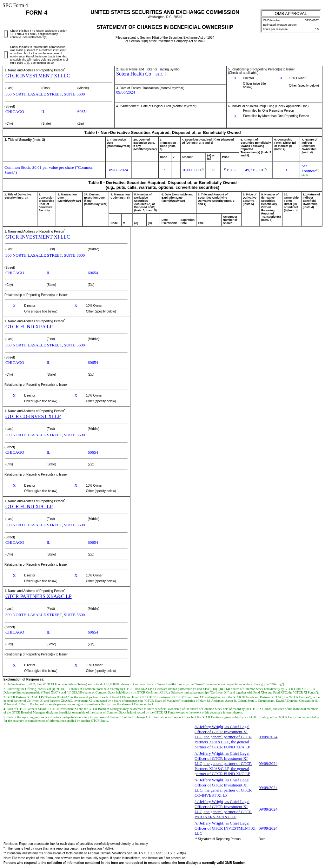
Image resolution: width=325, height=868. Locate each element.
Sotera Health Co (134, 74)
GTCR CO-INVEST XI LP (33, 416)
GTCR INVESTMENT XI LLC (38, 76)
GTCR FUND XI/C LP (29, 506)
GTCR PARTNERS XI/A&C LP (39, 596)
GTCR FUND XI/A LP (29, 327)
